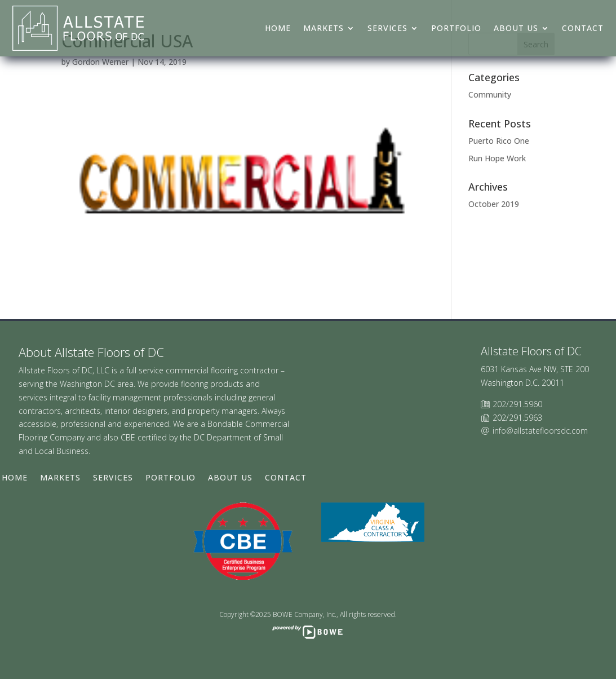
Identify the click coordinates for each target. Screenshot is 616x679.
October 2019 (494, 204)
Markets (323, 28)
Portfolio (456, 28)
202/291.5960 (517, 404)
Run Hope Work (497, 158)
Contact (583, 28)
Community (490, 94)
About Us (516, 28)
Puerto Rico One (499, 141)
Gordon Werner (100, 62)
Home (278, 28)
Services (387, 28)
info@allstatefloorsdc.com (540, 431)
